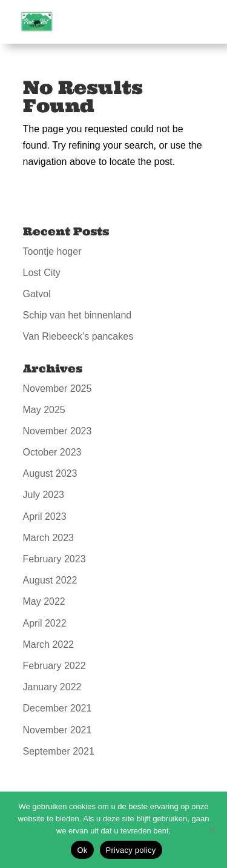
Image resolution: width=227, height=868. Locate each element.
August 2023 (50, 473)
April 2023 (45, 516)
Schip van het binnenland (77, 315)
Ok (82, 850)
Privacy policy (131, 850)
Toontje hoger (52, 251)
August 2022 (50, 580)
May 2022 (44, 601)
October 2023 (52, 452)
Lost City (42, 273)
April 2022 (45, 623)
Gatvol (37, 294)
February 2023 (54, 559)
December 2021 (58, 708)
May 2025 (44, 410)
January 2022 (52, 687)
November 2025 (58, 389)
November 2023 (58, 431)
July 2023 (44, 495)
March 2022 (49, 644)
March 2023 (49, 538)
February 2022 (54, 666)
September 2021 (59, 751)
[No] (212, 830)
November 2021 (58, 730)
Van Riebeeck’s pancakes (78, 336)
